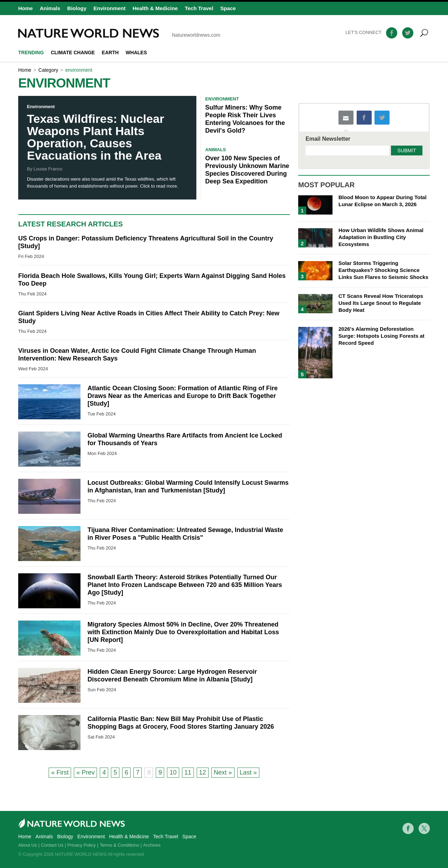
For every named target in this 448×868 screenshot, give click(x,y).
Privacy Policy (82, 845)
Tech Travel (199, 8)
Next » (223, 772)
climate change (73, 52)
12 (203, 772)
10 (173, 772)
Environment (110, 8)
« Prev (85, 772)
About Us (27, 845)
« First (60, 772)
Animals (50, 8)
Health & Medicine (155, 8)
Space (228, 8)
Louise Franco (48, 169)
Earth (110, 52)
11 (188, 772)
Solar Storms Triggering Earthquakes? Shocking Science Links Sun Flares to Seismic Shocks (383, 270)
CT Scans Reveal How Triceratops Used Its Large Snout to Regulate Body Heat (381, 303)
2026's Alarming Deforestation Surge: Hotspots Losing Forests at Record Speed (381, 336)
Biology (77, 8)
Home (26, 8)
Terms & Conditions (120, 845)
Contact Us (52, 845)
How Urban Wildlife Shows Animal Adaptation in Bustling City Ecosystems (381, 237)
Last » (248, 772)
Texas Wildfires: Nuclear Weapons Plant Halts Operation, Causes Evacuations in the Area (96, 137)
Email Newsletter (328, 139)
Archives (152, 845)
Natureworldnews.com (119, 33)
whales (136, 52)
